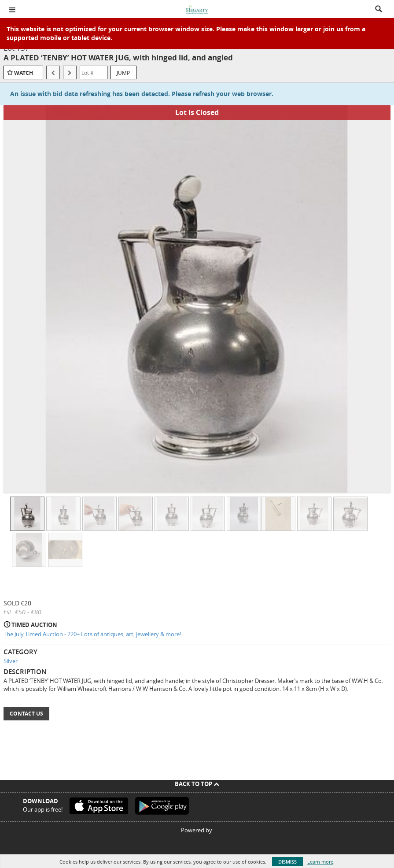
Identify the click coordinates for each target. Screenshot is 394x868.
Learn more (320, 862)
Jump (123, 73)
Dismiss (287, 862)
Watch (24, 73)
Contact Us (26, 714)
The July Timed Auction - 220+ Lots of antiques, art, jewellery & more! (92, 634)
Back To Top (197, 784)
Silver (11, 661)
